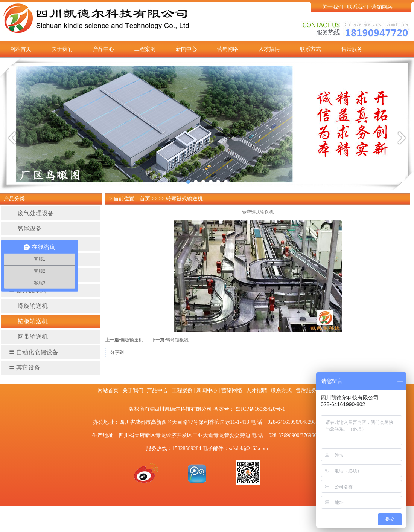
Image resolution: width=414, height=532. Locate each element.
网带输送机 (28, 337)
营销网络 (382, 7)
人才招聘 (269, 49)
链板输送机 (28, 321)
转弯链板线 (177, 340)
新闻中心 (186, 49)
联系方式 (310, 49)
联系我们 (358, 7)
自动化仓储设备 (33, 352)
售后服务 (352, 49)
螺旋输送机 (28, 306)
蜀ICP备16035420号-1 (260, 409)
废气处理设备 (31, 213)
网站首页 (21, 49)
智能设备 (25, 229)
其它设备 (24, 368)
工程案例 (145, 49)
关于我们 (333, 7)
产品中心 (103, 49)
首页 (145, 199)
